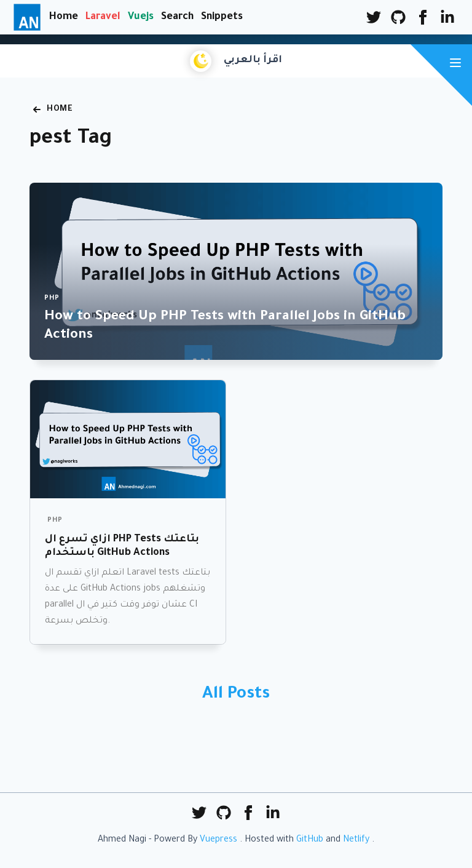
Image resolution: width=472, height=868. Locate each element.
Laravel (103, 17)
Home (64, 17)
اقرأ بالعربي (253, 60)
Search (177, 17)
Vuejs (141, 17)
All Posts (236, 695)
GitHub (310, 840)
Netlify (356, 840)
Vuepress (218, 840)
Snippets (222, 17)
